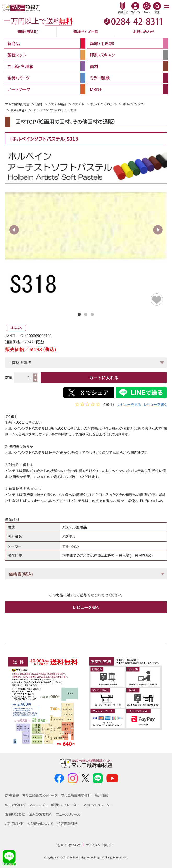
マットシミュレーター (98, 805)
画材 (39, 104)
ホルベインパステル (103, 104)
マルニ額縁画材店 (17, 104)
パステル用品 (57, 104)
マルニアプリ (38, 805)
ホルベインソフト (134, 104)
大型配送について (40, 824)
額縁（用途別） (28, 32)
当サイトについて (69, 845)
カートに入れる (104, 378)
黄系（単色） (18, 110)
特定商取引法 (67, 824)
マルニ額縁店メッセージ (40, 795)
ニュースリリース (68, 814)
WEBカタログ (15, 805)
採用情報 (101, 795)
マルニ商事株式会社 (76, 795)
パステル (78, 104)
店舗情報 (12, 795)
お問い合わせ (144, 32)
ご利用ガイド (14, 824)
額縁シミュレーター (65, 805)
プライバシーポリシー (100, 845)
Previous (14, 230)
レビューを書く (155, 405)
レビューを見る (129, 405)
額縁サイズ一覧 (86, 32)
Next (158, 230)
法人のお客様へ (41, 814)
